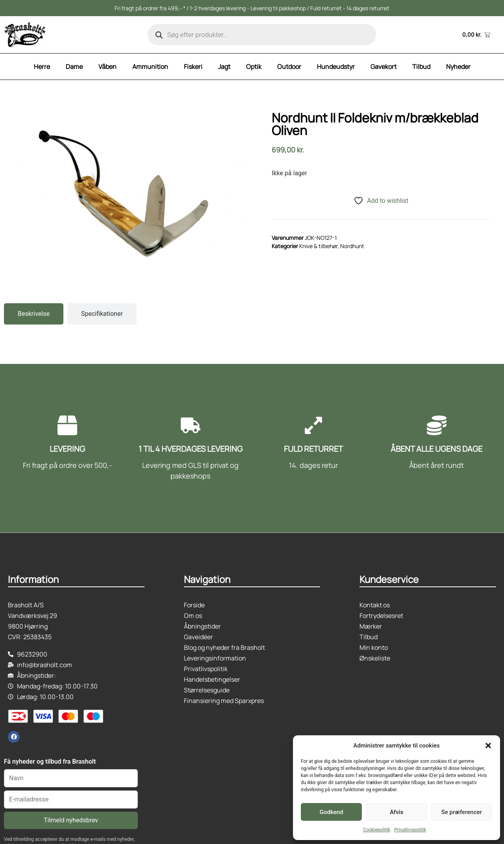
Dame (74, 67)
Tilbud (421, 67)
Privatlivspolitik (410, 830)
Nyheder (458, 67)
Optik (254, 67)
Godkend (332, 812)
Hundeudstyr (336, 67)
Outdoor (289, 67)
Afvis (397, 812)
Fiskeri (193, 67)
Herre (42, 67)
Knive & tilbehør (318, 246)
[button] (488, 746)
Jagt (224, 67)
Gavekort (384, 67)
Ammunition (150, 67)
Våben (107, 67)
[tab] (34, 314)
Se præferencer (462, 812)
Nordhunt (352, 246)
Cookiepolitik (377, 830)
